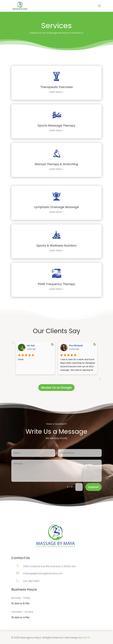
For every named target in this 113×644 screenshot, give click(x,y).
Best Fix (86, 638)
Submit (94, 487)
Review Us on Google (56, 388)
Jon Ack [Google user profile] (31, 346)
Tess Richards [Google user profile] (76, 346)
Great (21, 359)
